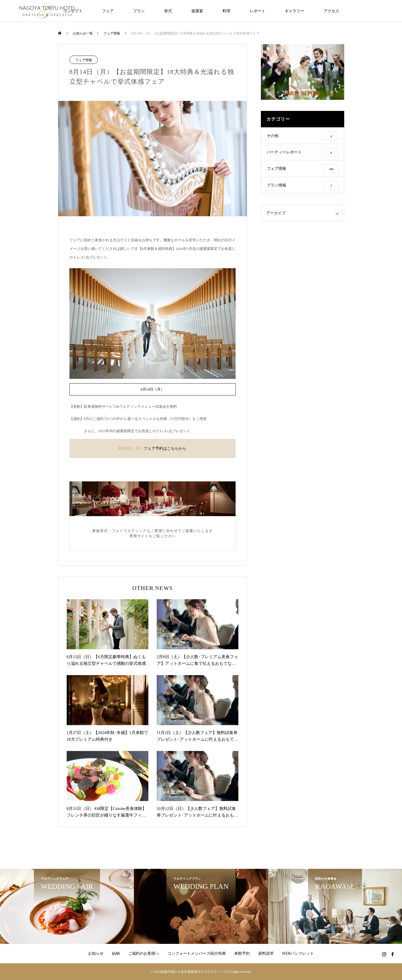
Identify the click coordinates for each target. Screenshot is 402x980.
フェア (108, 11)
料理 (226, 11)
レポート (258, 11)
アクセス (331, 11)
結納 (116, 953)
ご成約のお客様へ (144, 953)
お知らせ (96, 953)
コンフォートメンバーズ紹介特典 (197, 953)
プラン (139, 11)
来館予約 (242, 953)
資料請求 (266, 953)
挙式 (168, 11)
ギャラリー (294, 11)
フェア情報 (84, 60)
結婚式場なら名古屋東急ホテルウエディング (194, 972)
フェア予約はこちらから (165, 448)
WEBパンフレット (298, 953)
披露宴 (197, 11)
